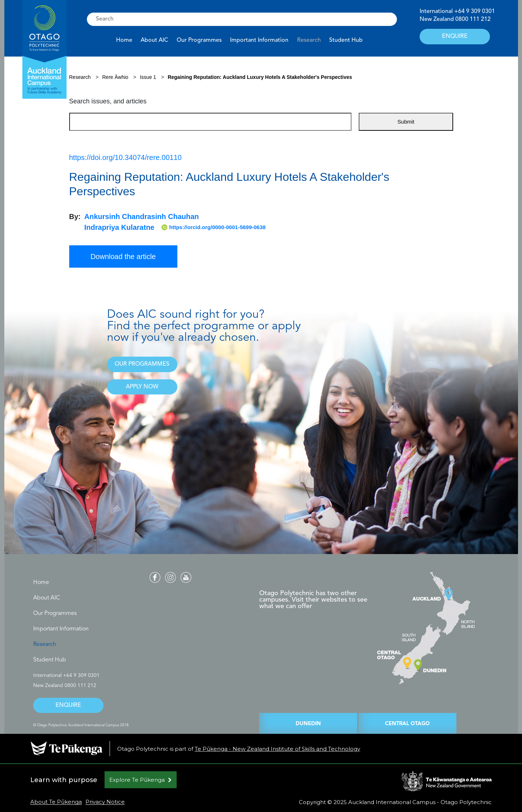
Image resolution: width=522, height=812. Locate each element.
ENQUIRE (455, 36)
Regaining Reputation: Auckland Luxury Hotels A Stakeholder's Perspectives (260, 77)
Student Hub (346, 40)
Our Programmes (199, 40)
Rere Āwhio (116, 77)
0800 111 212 (473, 19)
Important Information (259, 40)
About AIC (154, 40)
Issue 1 (148, 77)
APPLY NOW (142, 387)
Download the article (123, 256)
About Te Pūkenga (56, 802)
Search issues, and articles (108, 101)
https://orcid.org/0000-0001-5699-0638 (214, 227)
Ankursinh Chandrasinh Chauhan (142, 217)
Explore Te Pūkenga (137, 780)
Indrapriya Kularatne (120, 227)
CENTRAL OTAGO (407, 724)
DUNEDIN (308, 724)
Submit (406, 122)
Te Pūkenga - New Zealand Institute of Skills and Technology (277, 749)
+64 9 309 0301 (475, 12)
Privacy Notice (105, 802)
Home (124, 40)
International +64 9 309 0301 (66, 675)
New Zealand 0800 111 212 (65, 686)
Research (309, 40)
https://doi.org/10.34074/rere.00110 (125, 157)
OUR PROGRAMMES (142, 364)
